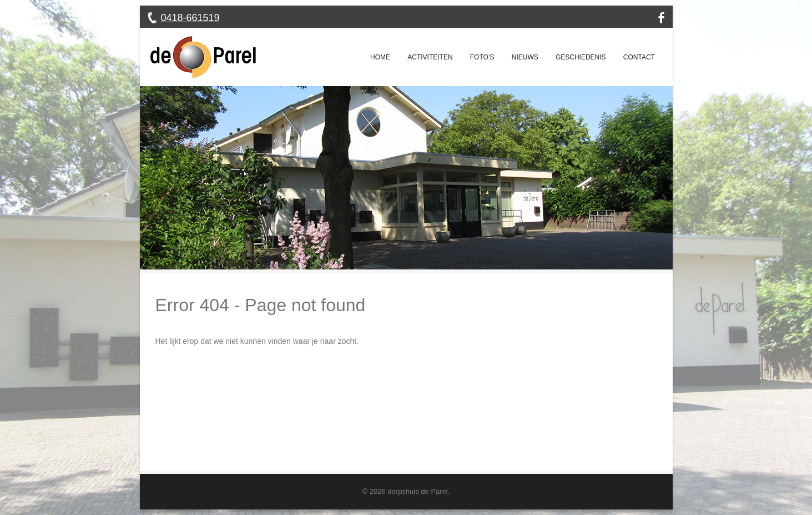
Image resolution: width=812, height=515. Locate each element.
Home (380, 57)
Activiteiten (430, 57)
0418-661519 (190, 18)
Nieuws (525, 57)
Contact (639, 57)
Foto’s (482, 57)
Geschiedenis (581, 57)
